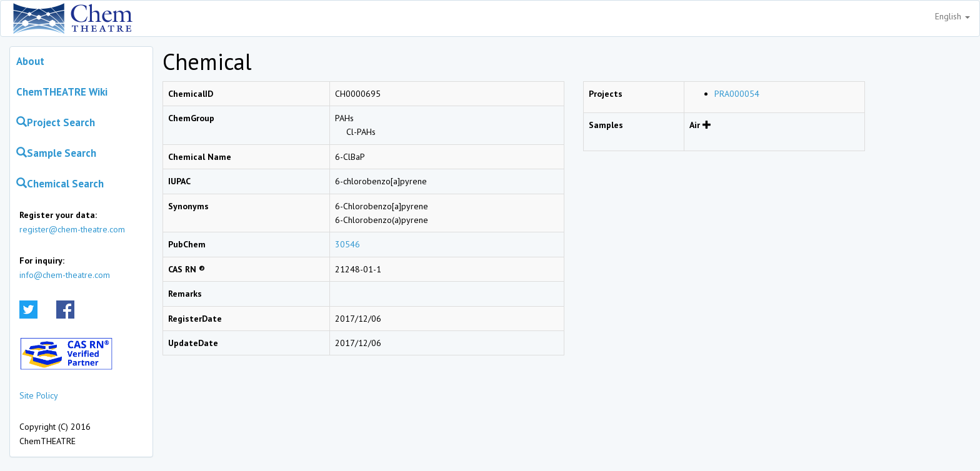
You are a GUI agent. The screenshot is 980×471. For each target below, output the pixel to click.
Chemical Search (60, 184)
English (952, 16)
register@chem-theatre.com (72, 229)
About (30, 61)
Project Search (56, 122)
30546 (347, 244)
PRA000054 (737, 94)
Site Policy (39, 395)
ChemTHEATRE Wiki (62, 92)
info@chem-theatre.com (65, 275)
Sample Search (56, 153)
